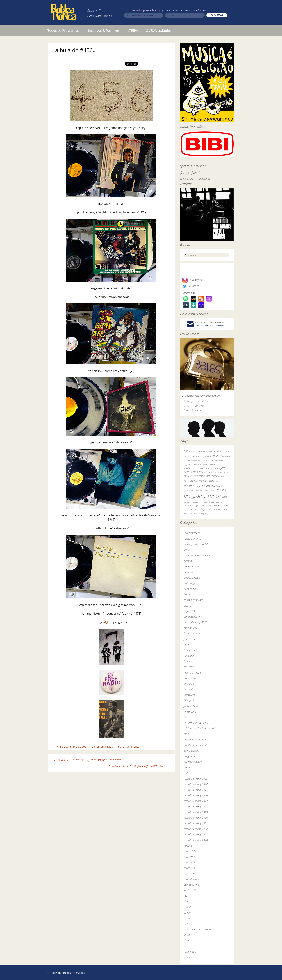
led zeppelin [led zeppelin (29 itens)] (209, 472)
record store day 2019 (196, 812)
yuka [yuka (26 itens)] (205, 514)
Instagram (193, 280)
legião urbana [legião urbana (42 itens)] (222, 472)
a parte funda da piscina (197, 555)
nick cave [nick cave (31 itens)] (222, 476)
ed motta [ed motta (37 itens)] (195, 464)
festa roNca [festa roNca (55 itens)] (217, 464)
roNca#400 (190, 857)
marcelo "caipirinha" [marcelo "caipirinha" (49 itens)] (195, 476)
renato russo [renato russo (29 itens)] (198, 502)
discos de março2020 (195, 622)
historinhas (190, 678)
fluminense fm (191, 650)
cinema (188, 606)
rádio (110, 747)
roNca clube (190, 851)
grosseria (189, 667)
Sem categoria (191, 885)
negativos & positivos (195, 740)
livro (186, 717)
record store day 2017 (196, 801)
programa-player (193, 762)
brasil (187, 594)
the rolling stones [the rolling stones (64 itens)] (203, 509)
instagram (189, 695)
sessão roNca (191, 890)
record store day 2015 (196, 790)
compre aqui (190, 184)
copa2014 (189, 611)
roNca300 (189, 873)
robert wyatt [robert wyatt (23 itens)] (209, 502)
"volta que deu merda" (196, 544)
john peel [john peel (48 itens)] (198, 472)
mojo (187, 734)
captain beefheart (193, 600)
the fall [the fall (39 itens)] (225, 505)
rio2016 (188, 846)
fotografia (189, 656)
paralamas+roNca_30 (196, 745)
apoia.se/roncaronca (100, 16)
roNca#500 (190, 862)
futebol (187, 661)
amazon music (192, 566)
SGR (186, 896)
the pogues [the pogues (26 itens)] (188, 510)
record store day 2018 (196, 806)
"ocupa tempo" (192, 533)
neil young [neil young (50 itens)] (212, 476)
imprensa (189, 684)
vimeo (187, 940)
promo (187, 767)
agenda (188, 561)
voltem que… (191, 952)
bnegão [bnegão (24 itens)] (207, 451)
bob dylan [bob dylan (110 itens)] (218, 451)
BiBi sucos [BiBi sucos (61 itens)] (189, 451)
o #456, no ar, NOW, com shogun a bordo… (89, 760)
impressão (189, 689)
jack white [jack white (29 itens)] (215, 468)
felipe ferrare (190, 639)
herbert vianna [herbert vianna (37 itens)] (203, 468)
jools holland (191, 706)
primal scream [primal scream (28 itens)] (209, 490)
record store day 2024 (196, 840)
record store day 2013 (196, 779)
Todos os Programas (63, 30)
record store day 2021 (196, 823)
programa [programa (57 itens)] (221, 490)
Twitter (190, 286)
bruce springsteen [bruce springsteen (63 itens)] (201, 456)
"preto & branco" (193, 539)
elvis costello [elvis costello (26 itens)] (205, 464)
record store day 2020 (196, 818)
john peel (189, 700)
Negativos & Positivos (103, 30)
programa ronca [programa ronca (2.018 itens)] (202, 496)
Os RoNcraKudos (159, 30)
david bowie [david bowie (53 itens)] (212, 460)
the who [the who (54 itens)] (218, 509)
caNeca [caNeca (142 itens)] (217, 456)
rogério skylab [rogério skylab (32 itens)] (200, 506)
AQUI (107, 622)
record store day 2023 (196, 834)
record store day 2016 (196, 795)
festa (186, 645)
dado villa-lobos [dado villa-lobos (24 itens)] (198, 460)
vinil (186, 946)
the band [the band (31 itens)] (217, 505)
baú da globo (191, 583)
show (187, 901)
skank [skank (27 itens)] (210, 506)
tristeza (188, 924)
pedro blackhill (192, 751)
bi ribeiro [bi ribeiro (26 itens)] (200, 451)
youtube (188, 957)
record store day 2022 (196, 829)
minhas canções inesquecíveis (200, 728)
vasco (187, 935)
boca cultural (191, 589)
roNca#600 (190, 868)
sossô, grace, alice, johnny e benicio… (139, 765)
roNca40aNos (191, 879)
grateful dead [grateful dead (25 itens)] (189, 468)
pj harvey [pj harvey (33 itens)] (198, 490)
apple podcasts (192, 578)
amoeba (188, 572)
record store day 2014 (196, 784)
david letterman (192, 617)
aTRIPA (133, 30)
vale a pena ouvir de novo (198, 929)
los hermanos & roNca (196, 723)
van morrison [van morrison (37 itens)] (196, 514)
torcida (188, 918)
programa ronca (130, 747)
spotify (187, 913)
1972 (187, 550)
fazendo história (193, 633)
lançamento (190, 712)
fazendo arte (191, 628)
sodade (188, 907)
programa (100, 747)
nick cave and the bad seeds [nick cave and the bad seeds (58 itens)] (199, 481)
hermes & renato (193, 673)
